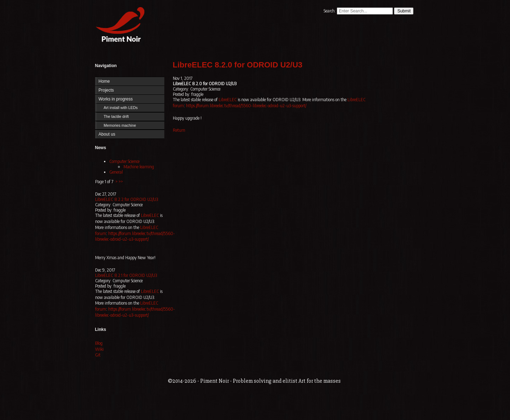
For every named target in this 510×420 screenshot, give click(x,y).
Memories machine (120, 125)
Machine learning (139, 167)
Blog (99, 343)
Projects (106, 90)
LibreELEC (150, 215)
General (116, 172)
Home (119, 26)
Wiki (99, 349)
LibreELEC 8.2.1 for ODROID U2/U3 (126, 275)
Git (98, 355)
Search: (330, 11)
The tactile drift (116, 116)
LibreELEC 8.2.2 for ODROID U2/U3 (127, 199)
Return (179, 130)
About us (107, 134)
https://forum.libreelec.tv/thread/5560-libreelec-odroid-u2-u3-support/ (135, 236)
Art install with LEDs (121, 108)
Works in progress (116, 99)
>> (121, 182)
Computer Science (124, 161)
